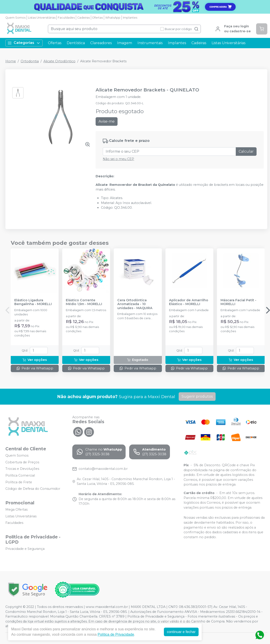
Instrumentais (150, 43)
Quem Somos (15, 18)
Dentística (76, 43)
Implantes (130, 18)
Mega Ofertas (16, 510)
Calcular (246, 151)
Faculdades (66, 18)
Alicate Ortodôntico (59, 61)
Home (11, 61)
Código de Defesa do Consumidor (33, 489)
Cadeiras (84, 18)
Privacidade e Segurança (25, 549)
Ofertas (97, 18)
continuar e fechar (181, 632)
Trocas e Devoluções (22, 469)
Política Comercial (20, 475)
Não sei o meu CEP (118, 159)
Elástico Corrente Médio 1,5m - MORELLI (84, 302)
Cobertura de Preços (22, 462)
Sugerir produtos (197, 396)
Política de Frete (19, 482)
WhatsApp (113, 18)
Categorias (24, 43)
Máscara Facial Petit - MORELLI (238, 302)
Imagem (125, 43)
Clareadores (101, 43)
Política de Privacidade (116, 634)
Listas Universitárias (42, 18)
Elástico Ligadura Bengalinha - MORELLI (33, 302)
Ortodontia (30, 61)
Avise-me (107, 121)
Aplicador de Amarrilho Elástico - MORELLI (189, 302)
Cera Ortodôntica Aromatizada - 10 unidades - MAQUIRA (135, 304)
